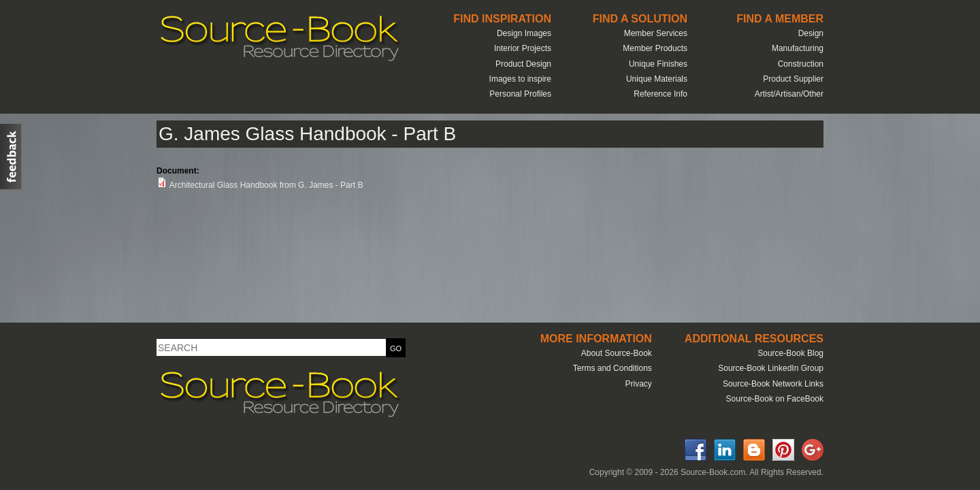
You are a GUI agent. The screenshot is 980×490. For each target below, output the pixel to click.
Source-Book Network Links (773, 384)
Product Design (523, 64)
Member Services (656, 33)
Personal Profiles (520, 94)
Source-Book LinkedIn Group (771, 368)
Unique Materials (657, 79)
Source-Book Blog (790, 353)
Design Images (524, 33)
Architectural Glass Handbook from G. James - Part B (266, 185)
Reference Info (660, 94)
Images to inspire (520, 79)
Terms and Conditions (612, 368)
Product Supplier (793, 79)
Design (811, 33)
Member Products (655, 48)
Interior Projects (523, 48)
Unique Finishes (658, 64)
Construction (801, 64)
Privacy (638, 384)
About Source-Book (617, 353)
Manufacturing (798, 48)
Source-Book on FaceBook (775, 399)
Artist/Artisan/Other (789, 94)
